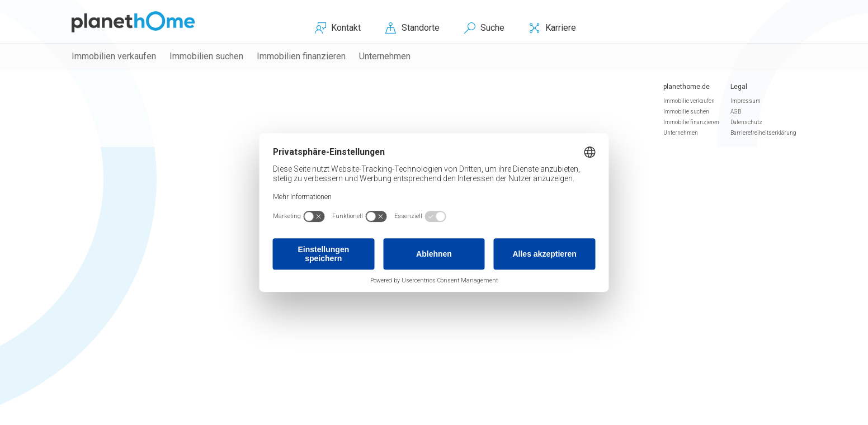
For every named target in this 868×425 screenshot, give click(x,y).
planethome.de (687, 87)
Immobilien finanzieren (301, 56)
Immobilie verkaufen (689, 101)
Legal (739, 87)
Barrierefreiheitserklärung (763, 133)
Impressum (746, 101)
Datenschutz (746, 122)
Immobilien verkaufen (114, 56)
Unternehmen (385, 56)
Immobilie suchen (686, 112)
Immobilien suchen (206, 56)
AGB (736, 112)
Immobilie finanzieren (691, 122)
